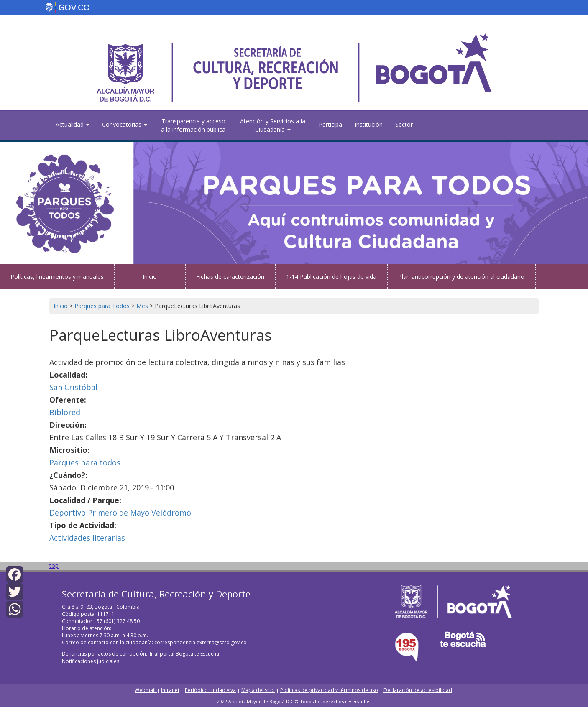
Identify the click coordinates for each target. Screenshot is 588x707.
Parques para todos (85, 462)
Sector (404, 124)
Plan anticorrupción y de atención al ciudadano (461, 277)
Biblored (65, 412)
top (54, 565)
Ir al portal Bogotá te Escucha (184, 654)
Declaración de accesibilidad (418, 690)
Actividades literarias (87, 538)
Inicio (150, 277)
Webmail (146, 690)
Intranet (170, 690)
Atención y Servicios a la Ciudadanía (273, 125)
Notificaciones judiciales (91, 661)
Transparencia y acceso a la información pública (193, 125)
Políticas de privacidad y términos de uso (329, 690)
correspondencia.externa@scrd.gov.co (201, 642)
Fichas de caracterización (230, 277)
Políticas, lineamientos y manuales (57, 277)
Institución (369, 124)
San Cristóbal (73, 387)
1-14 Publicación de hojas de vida (331, 277)
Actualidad (73, 124)
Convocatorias (125, 124)
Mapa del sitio (258, 690)
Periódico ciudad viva (210, 690)
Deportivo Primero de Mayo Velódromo (120, 513)
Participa (330, 124)
